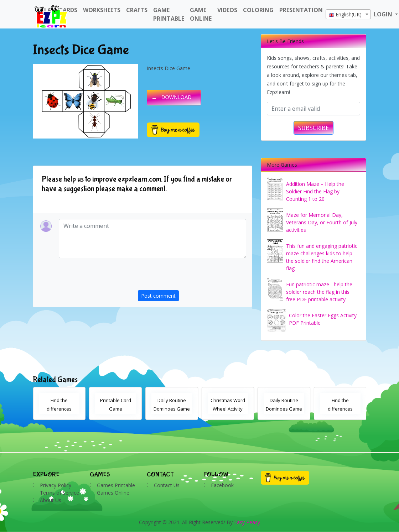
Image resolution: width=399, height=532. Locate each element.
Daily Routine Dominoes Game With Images (284, 409)
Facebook (222, 485)
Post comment (158, 296)
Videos (227, 10)
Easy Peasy (247, 522)
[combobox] (348, 14)
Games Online (113, 493)
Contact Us (167, 485)
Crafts (137, 10)
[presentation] (192, 276)
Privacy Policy (56, 485)
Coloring (258, 10)
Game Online (201, 14)
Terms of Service (59, 493)
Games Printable (116, 485)
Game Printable (169, 14)
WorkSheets (102, 10)
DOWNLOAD (177, 97)
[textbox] (348, 15)
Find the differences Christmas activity (59, 409)
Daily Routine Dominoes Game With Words (172, 409)
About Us (51, 500)
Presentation (301, 10)
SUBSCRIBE (313, 128)
